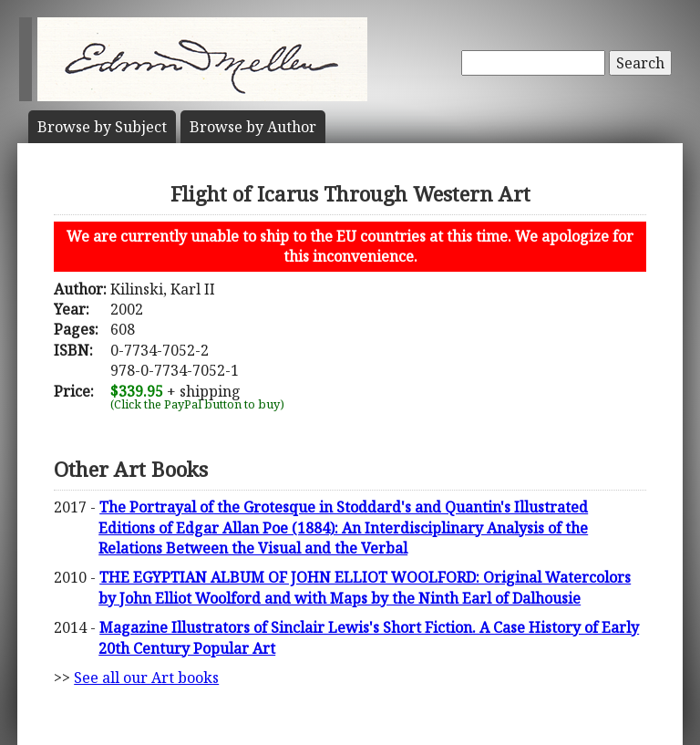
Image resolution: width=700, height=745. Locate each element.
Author (253, 127)
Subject (102, 127)
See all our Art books (146, 678)
